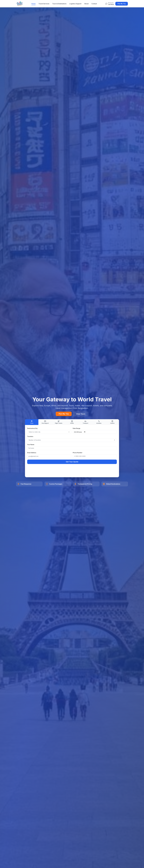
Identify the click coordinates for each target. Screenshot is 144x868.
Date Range (76, 428)
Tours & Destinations (59, 4)
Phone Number (78, 453)
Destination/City (32, 428)
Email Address (32, 453)
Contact (94, 4)
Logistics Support (75, 4)
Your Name (31, 445)
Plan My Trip (122, 4)
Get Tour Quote (72, 462)
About (86, 4)
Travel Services (44, 4)
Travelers (30, 436)
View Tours (81, 414)
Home (33, 4)
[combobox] (49, 432)
